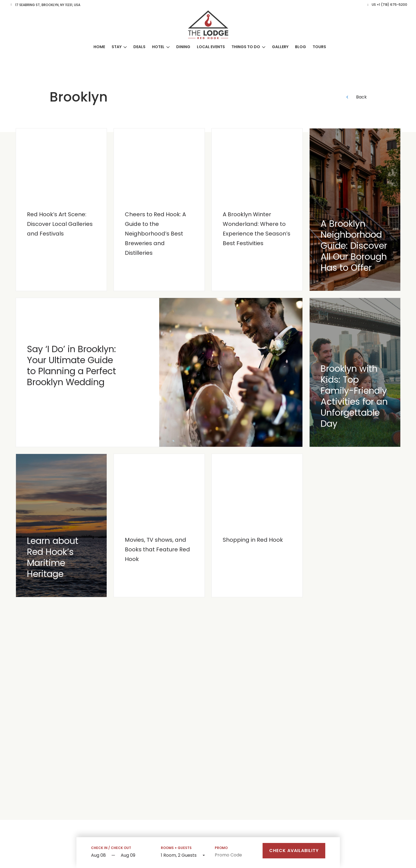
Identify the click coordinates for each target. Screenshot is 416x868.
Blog (301, 47)
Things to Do (246, 47)
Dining (183, 47)
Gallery (280, 47)
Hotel (158, 47)
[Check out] (136, 855)
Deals (139, 47)
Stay (117, 47)
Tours (319, 47)
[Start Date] (100, 855)
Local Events (211, 47)
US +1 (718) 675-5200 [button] (389, 5)
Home (99, 47)
